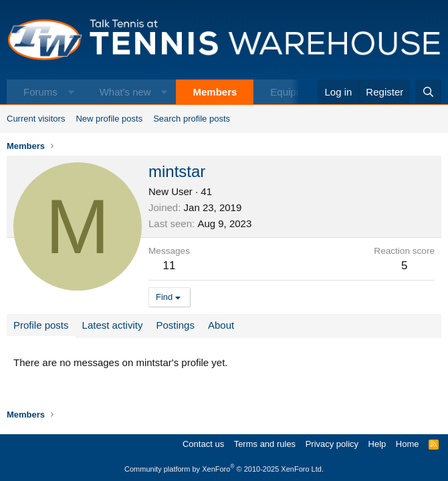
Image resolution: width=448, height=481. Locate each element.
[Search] (428, 92)
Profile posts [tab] (41, 325)
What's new (125, 92)
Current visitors (36, 119)
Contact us (203, 444)
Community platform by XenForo (224, 469)
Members (215, 92)
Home (408, 444)
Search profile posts (192, 119)
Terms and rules (265, 444)
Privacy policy (332, 444)
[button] (71, 92)
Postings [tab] (175, 325)
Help (377, 444)
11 (170, 266)
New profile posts (109, 119)
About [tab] (221, 325)
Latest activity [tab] (113, 325)
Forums (40, 92)
